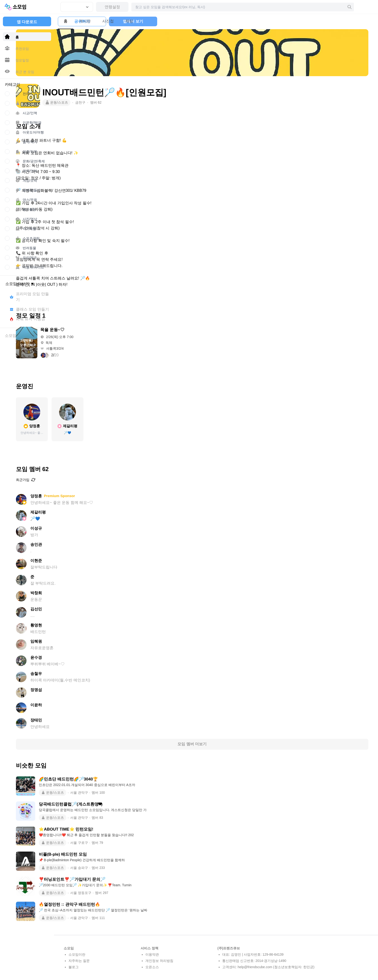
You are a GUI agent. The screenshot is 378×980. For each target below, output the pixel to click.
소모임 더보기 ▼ (20, 284)
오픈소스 (152, 967)
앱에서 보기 (344, 21)
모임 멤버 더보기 (216, 744)
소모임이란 (77, 954)
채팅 (135, 21)
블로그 (74, 967)
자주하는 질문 (79, 961)
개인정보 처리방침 (159, 961)
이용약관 (152, 954)
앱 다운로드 (27, 22)
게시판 (91, 21)
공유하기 (293, 21)
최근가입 (73, 480)
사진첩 (114, 21)
